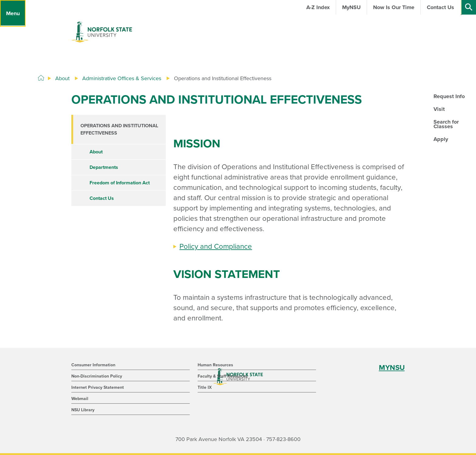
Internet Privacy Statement (98, 387)
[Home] (41, 78)
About (62, 78)
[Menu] (13, 13)
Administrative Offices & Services (122, 78)
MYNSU (392, 368)
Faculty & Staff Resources (223, 376)
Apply (441, 139)
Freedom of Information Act (120, 183)
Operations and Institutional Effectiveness (119, 129)
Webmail (80, 399)
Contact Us (102, 198)
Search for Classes (446, 124)
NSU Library (83, 410)
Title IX (205, 387)
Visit (439, 109)
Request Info (449, 96)
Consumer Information (93, 365)
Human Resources (215, 365)
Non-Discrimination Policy (97, 376)
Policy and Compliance (216, 246)
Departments (104, 167)
